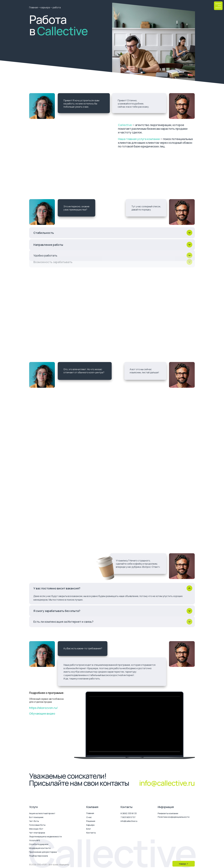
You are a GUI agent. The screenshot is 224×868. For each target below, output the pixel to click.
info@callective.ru (167, 783)
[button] (218, 6)
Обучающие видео (42, 713)
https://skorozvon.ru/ (43, 708)
